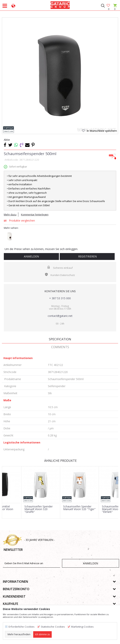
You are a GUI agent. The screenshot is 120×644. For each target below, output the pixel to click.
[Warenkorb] (115, 9)
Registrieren (87, 256)
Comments (60, 347)
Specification (60, 339)
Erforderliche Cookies (22, 627)
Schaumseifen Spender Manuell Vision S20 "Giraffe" (39, 509)
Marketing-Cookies (82, 627)
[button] (103, 6)
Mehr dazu (10, 214)
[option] (60, 76)
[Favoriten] (109, 6)
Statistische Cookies (53, 627)
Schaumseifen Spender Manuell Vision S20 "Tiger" (79, 508)
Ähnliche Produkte (60, 461)
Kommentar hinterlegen (35, 214)
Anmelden (31, 256)
